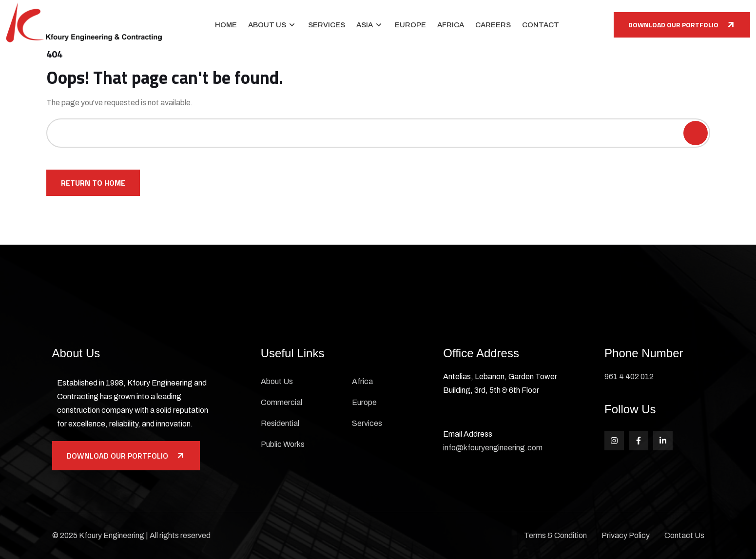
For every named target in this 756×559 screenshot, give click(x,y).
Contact (541, 25)
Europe (410, 25)
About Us (267, 25)
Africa (451, 25)
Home (226, 25)
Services (327, 25)
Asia (365, 25)
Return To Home (93, 183)
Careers (493, 25)
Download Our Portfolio (682, 25)
